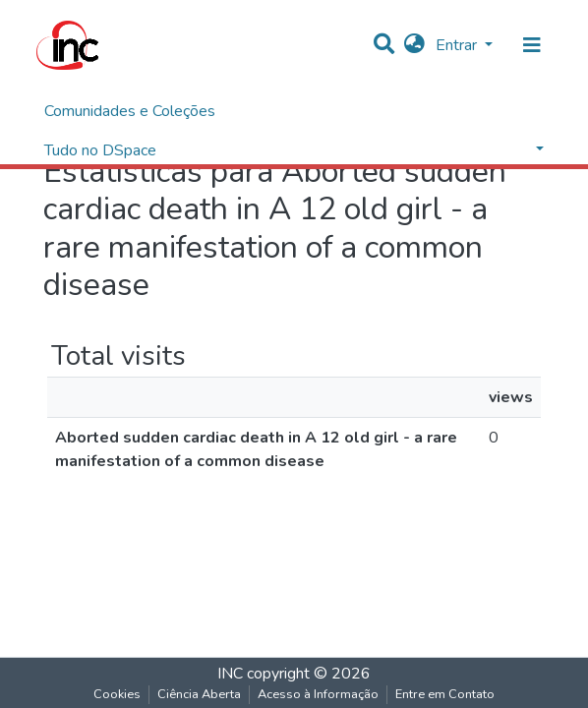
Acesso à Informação (318, 694)
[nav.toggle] (532, 45)
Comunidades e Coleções (130, 111)
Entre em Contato (445, 694)
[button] (414, 45)
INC (230, 674)
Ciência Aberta (199, 694)
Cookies (117, 694)
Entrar (458, 45)
